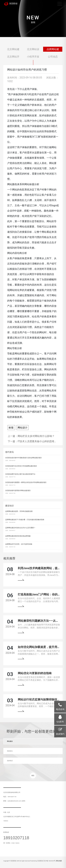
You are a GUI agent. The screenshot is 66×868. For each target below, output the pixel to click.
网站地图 (59, 861)
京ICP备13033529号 (49, 861)
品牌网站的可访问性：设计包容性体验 (19, 544)
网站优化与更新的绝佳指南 (35, 673)
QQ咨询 (60, 722)
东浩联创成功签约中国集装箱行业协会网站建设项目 (23, 458)
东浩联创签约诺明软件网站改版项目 (18, 491)
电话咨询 (60, 709)
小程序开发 (33, 57)
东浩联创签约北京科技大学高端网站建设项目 (21, 466)
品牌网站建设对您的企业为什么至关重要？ (20, 528)
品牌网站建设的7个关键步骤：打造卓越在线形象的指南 (25, 520)
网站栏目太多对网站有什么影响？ (36, 436)
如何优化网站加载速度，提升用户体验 (42, 647)
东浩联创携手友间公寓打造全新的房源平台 (20, 474)
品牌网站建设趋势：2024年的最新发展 (19, 511)
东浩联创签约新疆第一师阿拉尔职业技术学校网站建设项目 (26, 482)
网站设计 (23, 428)
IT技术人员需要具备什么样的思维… (37, 441)
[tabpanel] (33, 19)
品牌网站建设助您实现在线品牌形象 (18, 536)
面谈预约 (60, 734)
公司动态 (53, 57)
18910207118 (16, 838)
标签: (11, 428)
